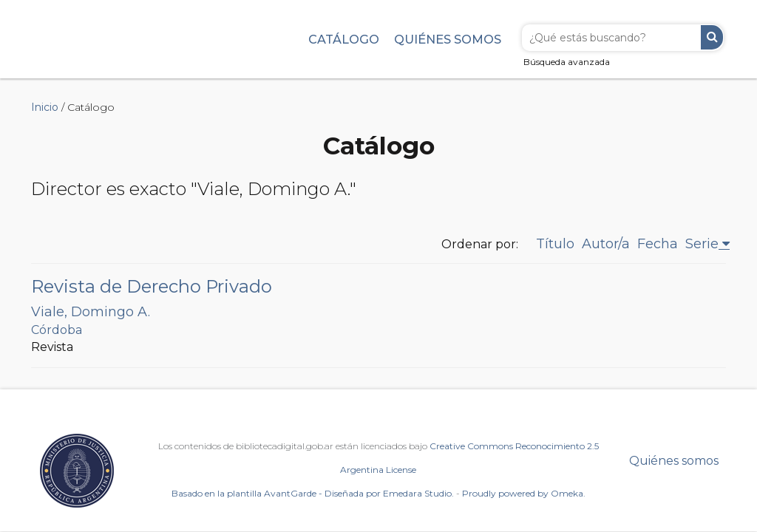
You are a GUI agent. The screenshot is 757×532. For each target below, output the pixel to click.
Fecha (658, 244)
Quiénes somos (448, 39)
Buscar (712, 37)
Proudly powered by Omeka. (524, 493)
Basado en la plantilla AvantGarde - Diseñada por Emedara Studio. (313, 493)
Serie (702, 244)
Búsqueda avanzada (567, 62)
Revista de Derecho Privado (152, 286)
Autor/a (606, 244)
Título (555, 244)
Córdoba (57, 330)
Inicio (45, 107)
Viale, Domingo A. (91, 312)
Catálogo (344, 39)
